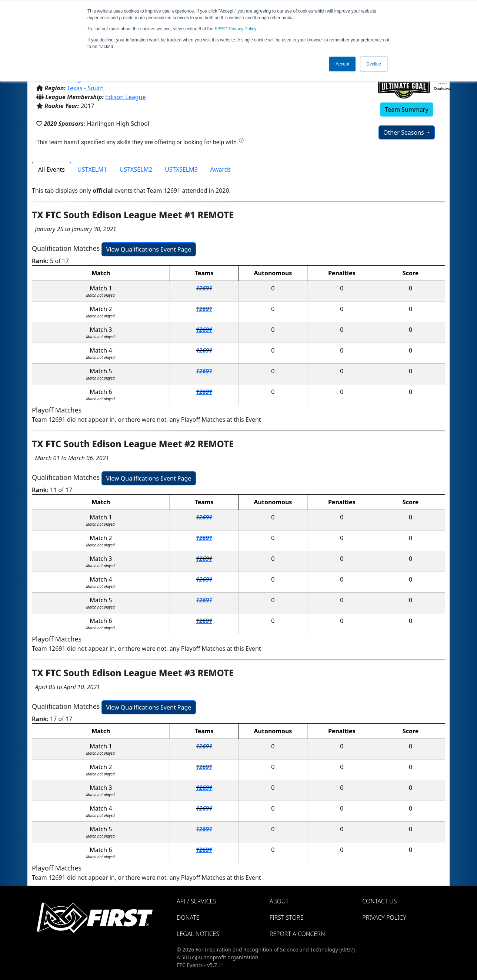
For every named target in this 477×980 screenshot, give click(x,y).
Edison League (125, 97)
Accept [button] (342, 64)
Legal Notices (198, 934)
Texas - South (85, 88)
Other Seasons (404, 132)
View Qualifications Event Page (149, 249)
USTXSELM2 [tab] (136, 169)
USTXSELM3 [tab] (181, 169)
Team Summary (406, 110)
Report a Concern (297, 934)
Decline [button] (374, 64)
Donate (188, 917)
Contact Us (379, 901)
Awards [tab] (221, 169)
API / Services (196, 901)
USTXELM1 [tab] (92, 169)
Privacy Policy (236, 29)
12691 (204, 288)
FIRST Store (287, 917)
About (279, 901)
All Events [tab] (51, 169)
